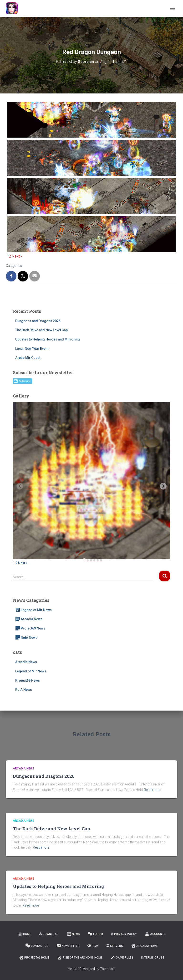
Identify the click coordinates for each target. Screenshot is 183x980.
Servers (115, 946)
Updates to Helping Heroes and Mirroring (48, 339)
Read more (152, 790)
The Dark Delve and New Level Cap (41, 330)
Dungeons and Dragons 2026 (38, 321)
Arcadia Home (144, 946)
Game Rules (122, 958)
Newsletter (68, 946)
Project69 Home (34, 958)
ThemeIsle (108, 969)
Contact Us (37, 946)
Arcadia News (29, 619)
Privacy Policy (124, 934)
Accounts (155, 934)
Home (24, 934)
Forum (95, 934)
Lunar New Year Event (32, 349)
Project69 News (30, 628)
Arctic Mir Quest (28, 358)
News (73, 934)
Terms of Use (153, 958)
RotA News (26, 638)
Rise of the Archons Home (80, 958)
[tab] (84, 560)
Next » (17, 256)
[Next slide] (163, 486)
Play (93, 946)
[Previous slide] (20, 486)
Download (49, 934)
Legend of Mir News (33, 610)
